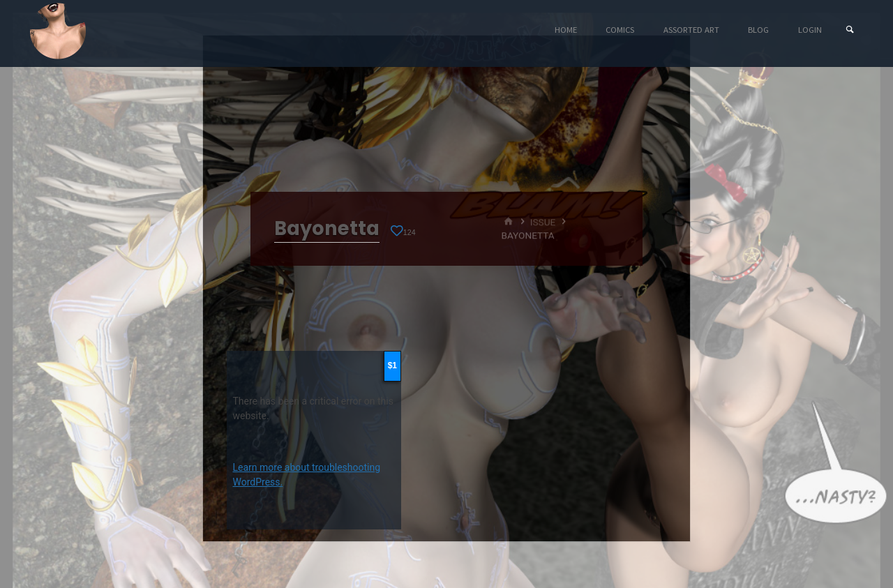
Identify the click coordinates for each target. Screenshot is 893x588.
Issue (543, 222)
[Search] (850, 30)
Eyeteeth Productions (58, 31)
